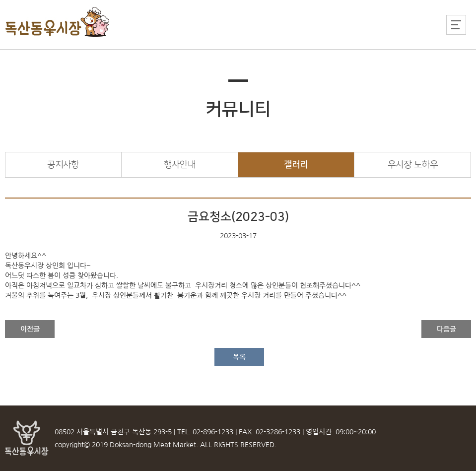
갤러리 (296, 165)
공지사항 (63, 165)
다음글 (446, 329)
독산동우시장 (58, 22)
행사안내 (180, 165)
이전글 (30, 329)
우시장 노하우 (413, 165)
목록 (239, 357)
